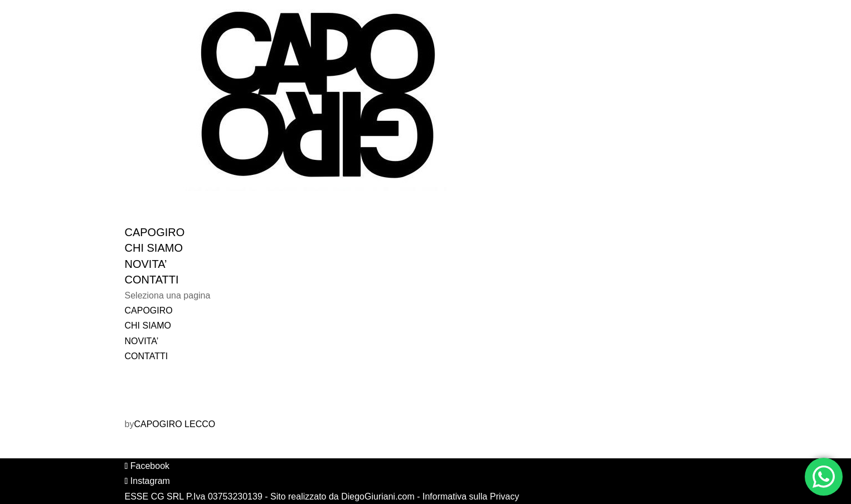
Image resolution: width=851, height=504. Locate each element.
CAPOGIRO (149, 310)
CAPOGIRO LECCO (174, 424)
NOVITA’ (142, 341)
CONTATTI (147, 356)
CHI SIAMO (148, 326)
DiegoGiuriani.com (378, 496)
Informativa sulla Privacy (471, 496)
